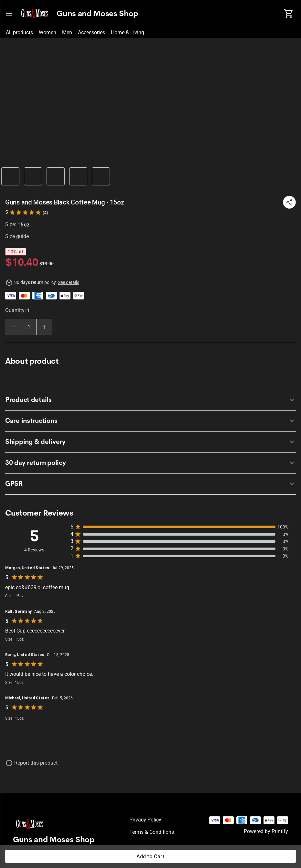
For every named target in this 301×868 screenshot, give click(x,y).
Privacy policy (145, 820)
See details (69, 282)
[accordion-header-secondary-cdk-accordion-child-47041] (150, 442)
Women (48, 32)
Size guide (17, 236)
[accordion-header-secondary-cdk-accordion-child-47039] (150, 400)
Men (67, 32)
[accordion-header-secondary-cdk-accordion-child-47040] (150, 421)
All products (19, 32)
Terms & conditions (152, 832)
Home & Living (128, 32)
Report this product (36, 763)
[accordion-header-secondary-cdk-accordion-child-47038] (150, 463)
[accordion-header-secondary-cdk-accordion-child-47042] (150, 484)
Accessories (91, 32)
